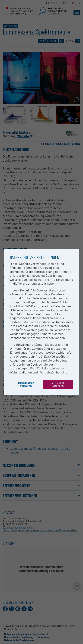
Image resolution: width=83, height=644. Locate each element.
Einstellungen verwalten (26, 384)
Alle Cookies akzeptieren (58, 384)
